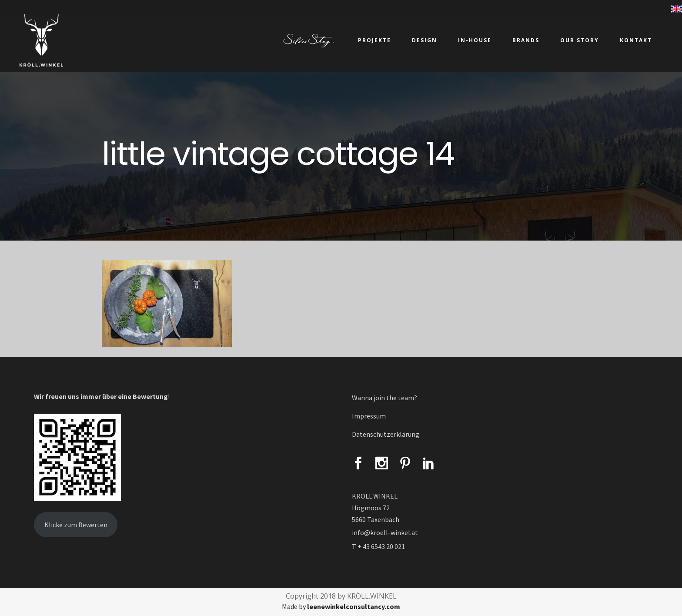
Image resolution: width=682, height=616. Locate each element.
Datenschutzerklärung (386, 434)
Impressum (369, 416)
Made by (341, 606)
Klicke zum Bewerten (76, 525)
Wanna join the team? (384, 398)
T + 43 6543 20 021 (378, 546)
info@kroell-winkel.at (385, 532)
